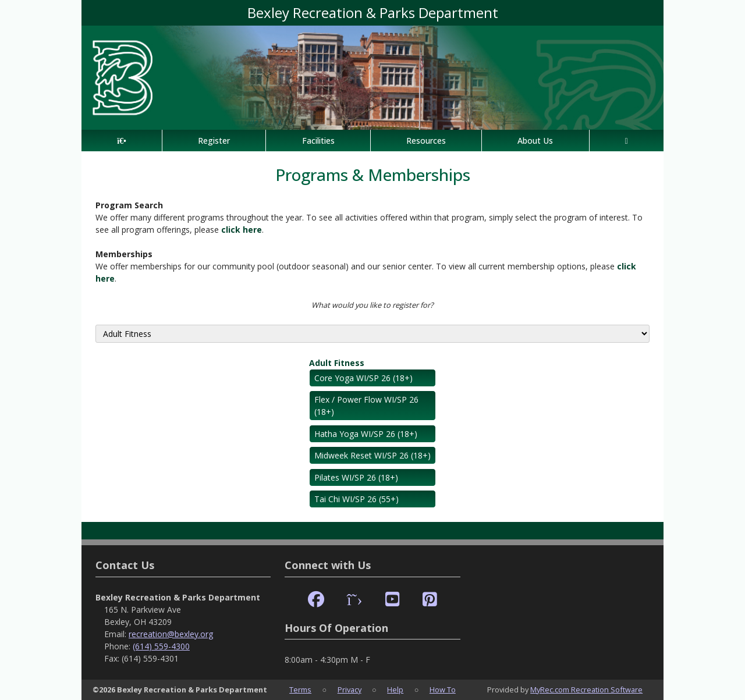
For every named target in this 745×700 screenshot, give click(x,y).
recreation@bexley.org (171, 634)
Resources (426, 141)
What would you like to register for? (372, 305)
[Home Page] (122, 141)
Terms (300, 690)
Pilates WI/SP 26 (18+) (356, 477)
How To (443, 690)
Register (214, 141)
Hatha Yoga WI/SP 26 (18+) (366, 434)
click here (242, 230)
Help (395, 690)
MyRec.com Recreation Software (586, 690)
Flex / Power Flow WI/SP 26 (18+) (366, 406)
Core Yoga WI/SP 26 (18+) (363, 378)
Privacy (350, 690)
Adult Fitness (337, 363)
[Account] (627, 141)
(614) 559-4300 (161, 646)
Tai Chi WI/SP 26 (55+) (356, 499)
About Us (535, 141)
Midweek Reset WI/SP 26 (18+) (372, 455)
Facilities (318, 141)
